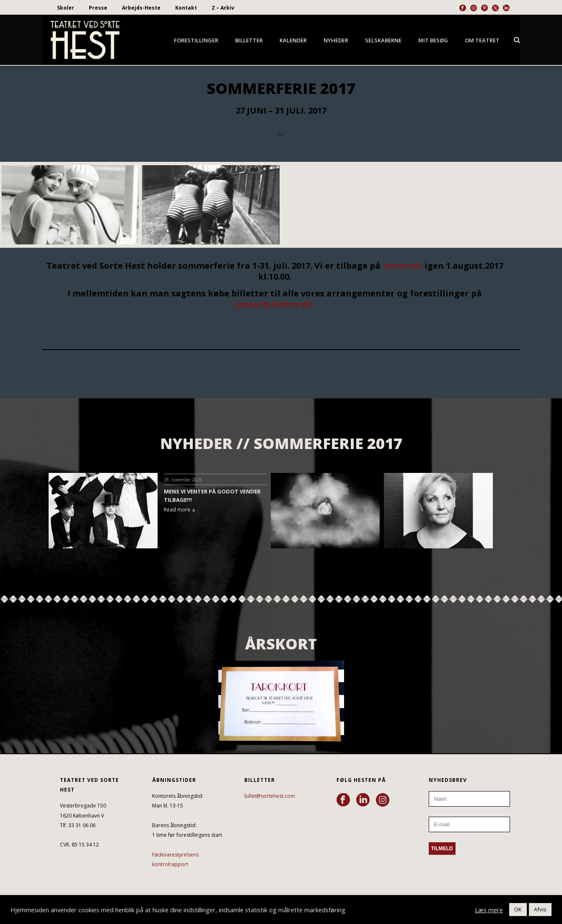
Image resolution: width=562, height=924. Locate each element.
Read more (180, 510)
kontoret (403, 266)
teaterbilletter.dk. (275, 304)
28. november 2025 (183, 480)
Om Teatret (482, 40)
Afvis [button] (540, 909)
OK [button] (518, 909)
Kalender (293, 40)
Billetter (249, 40)
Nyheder (336, 40)
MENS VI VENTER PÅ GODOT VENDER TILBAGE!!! (212, 496)
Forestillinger (196, 40)
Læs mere (489, 910)
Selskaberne (383, 40)
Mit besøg (433, 40)
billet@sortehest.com (270, 796)
